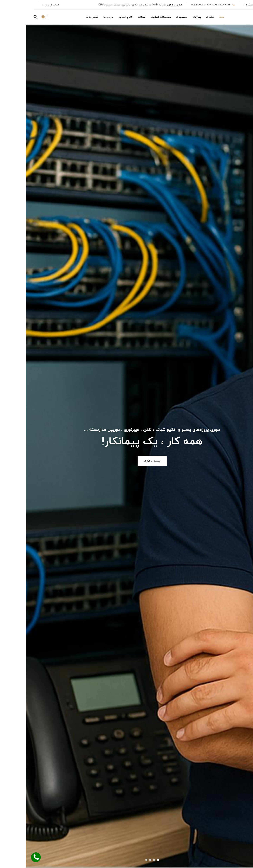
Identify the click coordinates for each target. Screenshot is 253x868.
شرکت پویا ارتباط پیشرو (233, 5)
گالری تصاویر (100, 17)
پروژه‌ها (171, 17)
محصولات (156, 17)
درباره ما (82, 17)
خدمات (184, 17)
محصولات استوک (135, 17)
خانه (196, 17)
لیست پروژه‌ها (126, 461)
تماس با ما (66, 17)
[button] (20, 17)
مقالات (116, 17)
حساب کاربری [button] (26, 5)
